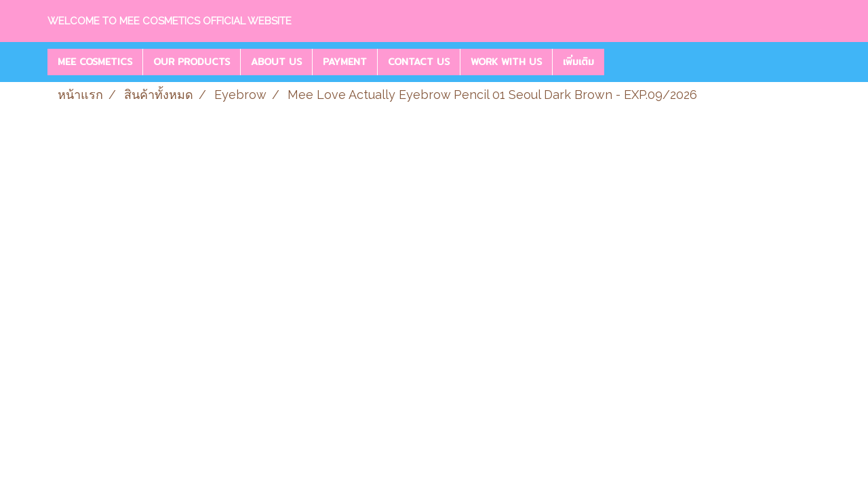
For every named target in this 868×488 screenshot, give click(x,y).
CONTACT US (419, 62)
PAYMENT (345, 62)
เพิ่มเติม (578, 62)
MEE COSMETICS (95, 62)
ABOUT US (276, 62)
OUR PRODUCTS (192, 62)
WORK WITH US (506, 62)
